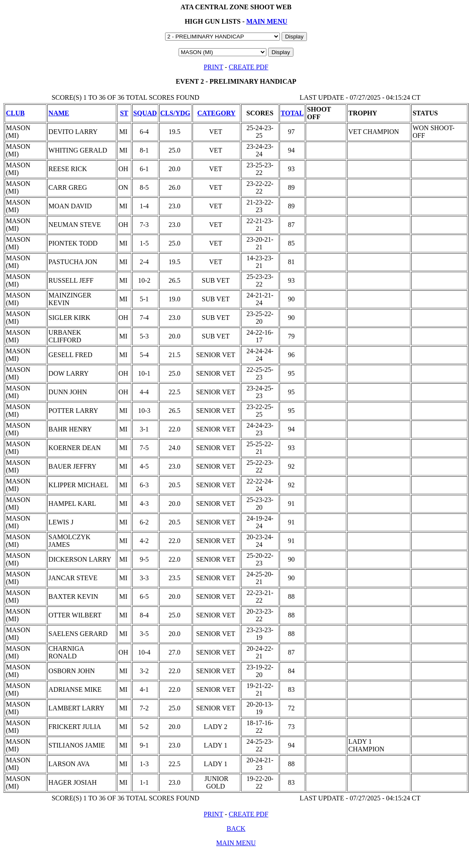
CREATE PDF (249, 67)
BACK (236, 828)
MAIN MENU (267, 21)
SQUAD (145, 113)
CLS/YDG (175, 113)
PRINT (213, 67)
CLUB (15, 113)
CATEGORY (216, 113)
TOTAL (292, 113)
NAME (59, 113)
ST (124, 113)
